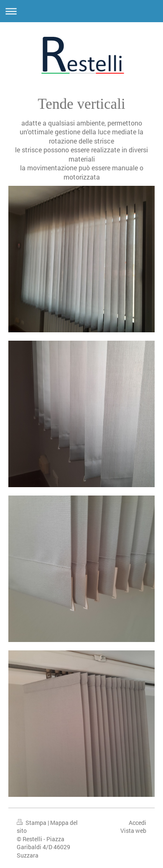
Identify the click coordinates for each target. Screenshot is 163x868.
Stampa (32, 823)
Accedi (138, 823)
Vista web (133, 831)
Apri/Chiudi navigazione (81, 11)
